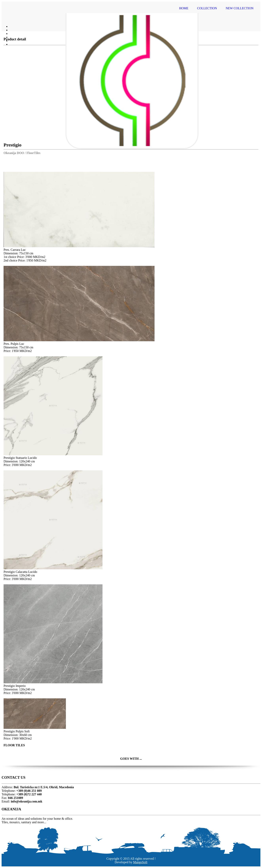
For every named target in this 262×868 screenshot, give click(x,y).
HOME (184, 8)
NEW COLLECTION (240, 8)
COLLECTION (207, 8)
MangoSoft (140, 862)
